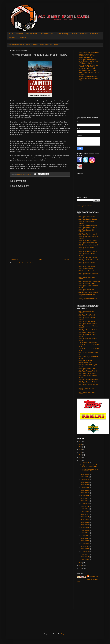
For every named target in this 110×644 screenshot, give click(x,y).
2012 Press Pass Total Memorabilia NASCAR (85, 362)
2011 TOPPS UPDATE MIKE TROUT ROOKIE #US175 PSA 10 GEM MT (89, 73)
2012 (81, 563)
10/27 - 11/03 (85, 490)
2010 (81, 568)
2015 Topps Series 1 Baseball (88, 243)
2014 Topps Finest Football (87, 315)
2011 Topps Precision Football (88, 371)
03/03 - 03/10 (85, 541)
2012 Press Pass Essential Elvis (88, 380)
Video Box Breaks (47, 34)
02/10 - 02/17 (85, 546)
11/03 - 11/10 (85, 488)
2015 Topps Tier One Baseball (88, 234)
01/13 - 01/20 (85, 557)
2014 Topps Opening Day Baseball (89, 281)
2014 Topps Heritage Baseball (88, 324)
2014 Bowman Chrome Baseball (88, 271)
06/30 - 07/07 (85, 514)
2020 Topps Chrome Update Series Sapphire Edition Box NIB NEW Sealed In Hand (88, 61)
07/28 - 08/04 (85, 503)
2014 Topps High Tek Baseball (88, 258)
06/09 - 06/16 (85, 522)
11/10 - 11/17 (85, 485)
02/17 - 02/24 (85, 544)
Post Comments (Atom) (26, 263)
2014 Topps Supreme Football (88, 240)
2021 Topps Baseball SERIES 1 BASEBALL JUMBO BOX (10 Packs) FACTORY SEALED (88, 67)
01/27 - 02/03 (85, 551)
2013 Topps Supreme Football (88, 330)
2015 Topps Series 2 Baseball (88, 226)
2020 (81, 442)
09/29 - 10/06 (85, 493)
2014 (81, 458)
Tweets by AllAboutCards (84, 206)
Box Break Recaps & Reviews (27, 34)
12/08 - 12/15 (85, 477)
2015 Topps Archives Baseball (88, 228)
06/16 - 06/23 (85, 520)
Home (11, 34)
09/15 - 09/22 (85, 498)
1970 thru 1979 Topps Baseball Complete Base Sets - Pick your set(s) (88, 78)
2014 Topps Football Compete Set (89, 260)
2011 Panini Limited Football (87, 373)
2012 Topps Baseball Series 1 (88, 369)
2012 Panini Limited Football (87, 332)
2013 (81, 460)
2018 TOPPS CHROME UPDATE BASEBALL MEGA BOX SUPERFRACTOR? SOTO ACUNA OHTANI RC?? (89, 55)
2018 (81, 447)
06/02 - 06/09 (85, 525)
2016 (81, 452)
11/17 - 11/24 (85, 482)
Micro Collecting (62, 34)
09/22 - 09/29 (85, 495)
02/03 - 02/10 (85, 549)
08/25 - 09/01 (85, 501)
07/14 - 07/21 (85, 509)
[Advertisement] (40, 247)
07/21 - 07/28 (85, 506)
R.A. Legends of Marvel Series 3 (88, 343)
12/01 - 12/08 (85, 480)
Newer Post (14, 260)
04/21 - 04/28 (85, 530)
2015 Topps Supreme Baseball (88, 219)
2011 (81, 566)
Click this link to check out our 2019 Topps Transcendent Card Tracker (33, 45)
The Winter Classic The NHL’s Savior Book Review (89, 470)
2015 (81, 455)
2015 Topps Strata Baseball (87, 217)
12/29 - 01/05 (85, 463)
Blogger (63, 634)
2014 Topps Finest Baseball (87, 266)
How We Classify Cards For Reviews (85, 34)
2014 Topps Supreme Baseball (88, 251)
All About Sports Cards (15, 8)
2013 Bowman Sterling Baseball (88, 292)
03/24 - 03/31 (85, 536)
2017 (81, 450)
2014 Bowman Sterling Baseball (88, 245)
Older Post (66, 260)
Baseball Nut (94, 576)
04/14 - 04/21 (85, 533)
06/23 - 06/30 (85, 517)
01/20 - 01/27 (85, 554)
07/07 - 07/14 (85, 512)
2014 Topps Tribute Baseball (87, 283)
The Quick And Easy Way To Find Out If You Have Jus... (89, 466)
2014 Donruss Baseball (86, 269)
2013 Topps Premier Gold (86, 290)
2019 (81, 444)
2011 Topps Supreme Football (88, 382)
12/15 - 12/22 (85, 474)
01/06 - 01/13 (85, 560)
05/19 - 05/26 (85, 528)
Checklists (22, 37)
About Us (12, 37)
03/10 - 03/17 (85, 538)
